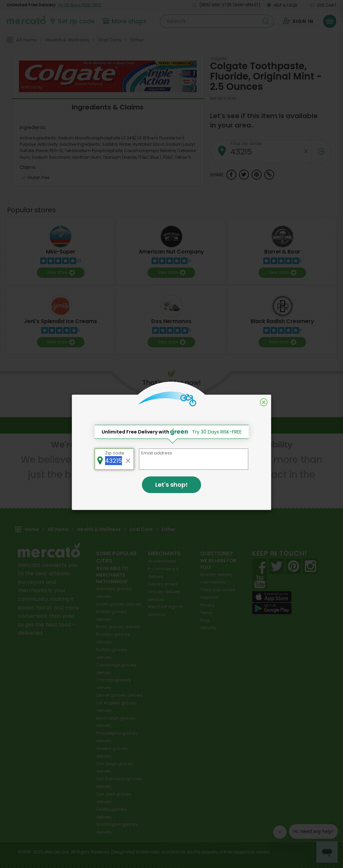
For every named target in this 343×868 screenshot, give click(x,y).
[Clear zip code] (128, 459)
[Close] (264, 402)
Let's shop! (171, 485)
